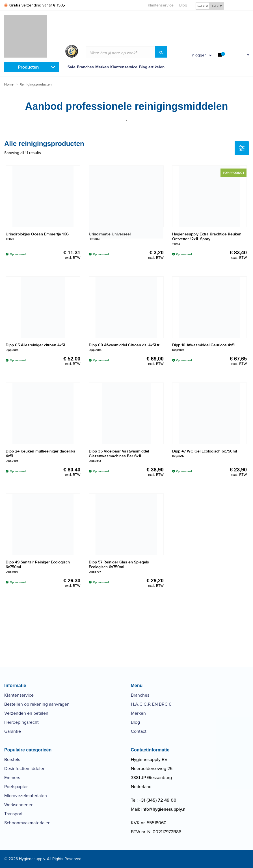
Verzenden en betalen (26, 713)
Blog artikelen (152, 67)
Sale (72, 67)
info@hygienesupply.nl (164, 809)
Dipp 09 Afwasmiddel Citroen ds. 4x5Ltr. (124, 345)
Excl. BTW (203, 6)
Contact (139, 731)
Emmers (12, 778)
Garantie (13, 731)
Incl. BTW (217, 6)
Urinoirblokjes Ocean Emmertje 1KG (37, 234)
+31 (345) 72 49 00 (158, 800)
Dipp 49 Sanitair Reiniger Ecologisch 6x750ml (38, 565)
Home (9, 84)
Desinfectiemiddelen (25, 768)
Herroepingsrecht (21, 722)
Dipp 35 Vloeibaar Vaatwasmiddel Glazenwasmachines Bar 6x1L (119, 454)
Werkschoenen (19, 805)
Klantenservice (161, 5)
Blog (183, 5)
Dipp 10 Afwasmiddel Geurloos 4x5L (204, 345)
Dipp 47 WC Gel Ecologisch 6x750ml (205, 451)
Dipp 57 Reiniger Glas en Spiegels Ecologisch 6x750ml (119, 565)
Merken (102, 67)
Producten (28, 67)
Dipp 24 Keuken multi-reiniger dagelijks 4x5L (40, 454)
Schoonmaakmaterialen (27, 823)
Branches (85, 67)
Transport (13, 814)
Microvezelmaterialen (26, 796)
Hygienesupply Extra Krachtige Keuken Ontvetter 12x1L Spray (207, 237)
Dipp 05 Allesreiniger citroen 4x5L (36, 345)
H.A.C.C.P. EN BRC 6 (151, 704)
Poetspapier (16, 787)
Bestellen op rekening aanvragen (37, 704)
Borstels (12, 759)
